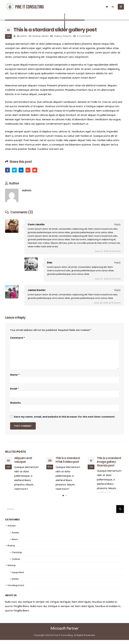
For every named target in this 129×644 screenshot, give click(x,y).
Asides (15, 537)
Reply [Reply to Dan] (117, 263)
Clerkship (17, 557)
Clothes (16, 563)
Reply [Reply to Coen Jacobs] (117, 224)
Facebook (7, 170)
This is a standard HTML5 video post (68, 460)
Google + (28, 170)
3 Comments (84, 36)
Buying (11, 550)
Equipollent (18, 576)
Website (15, 403)
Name (15, 375)
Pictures (67, 36)
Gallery (58, 36)
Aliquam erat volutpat (23, 460)
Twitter (14, 170)
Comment (17, 338)
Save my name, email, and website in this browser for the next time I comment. (64, 417)
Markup (37, 36)
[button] (63, 500)
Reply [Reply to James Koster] (117, 290)
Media (45, 36)
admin (24, 36)
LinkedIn (21, 170)
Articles (12, 530)
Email (35, 170)
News (15, 543)
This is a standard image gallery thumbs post (109, 462)
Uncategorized (16, 589)
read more (21, 489)
